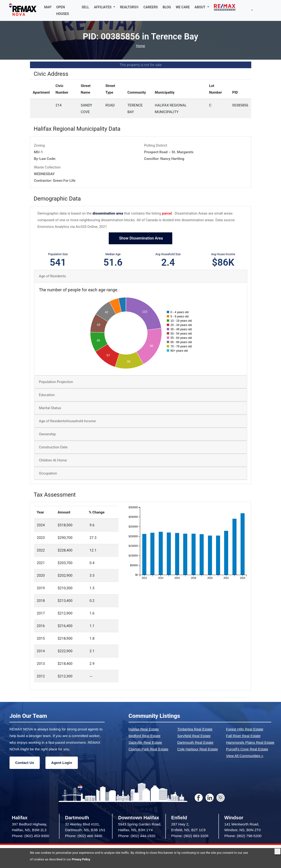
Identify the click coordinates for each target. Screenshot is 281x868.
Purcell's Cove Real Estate (247, 749)
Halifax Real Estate (144, 729)
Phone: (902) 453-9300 (30, 836)
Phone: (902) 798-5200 (243, 836)
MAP (49, 7)
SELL (86, 7)
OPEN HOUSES (64, 10)
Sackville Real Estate (145, 742)
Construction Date (53, 447)
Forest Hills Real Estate (245, 729)
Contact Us (25, 763)
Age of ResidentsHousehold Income (67, 421)
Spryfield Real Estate (194, 736)
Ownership (47, 434)
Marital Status (50, 408)
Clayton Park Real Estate (148, 749)
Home (140, 46)
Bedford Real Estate (144, 736)
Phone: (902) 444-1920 (137, 836)
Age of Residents (52, 276)
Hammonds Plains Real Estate (250, 742)
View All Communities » (245, 756)
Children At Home (53, 460)
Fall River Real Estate (243, 736)
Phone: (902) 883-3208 (190, 836)
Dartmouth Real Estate (195, 742)
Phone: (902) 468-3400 (84, 836)
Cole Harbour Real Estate (198, 749)
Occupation (48, 473)
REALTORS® (130, 7)
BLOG (167, 7)
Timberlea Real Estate (195, 729)
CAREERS (151, 7)
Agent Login (62, 763)
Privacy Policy (82, 859)
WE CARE (184, 7)
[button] (105, 7)
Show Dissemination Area (141, 238)
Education (47, 395)
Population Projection (56, 382)
